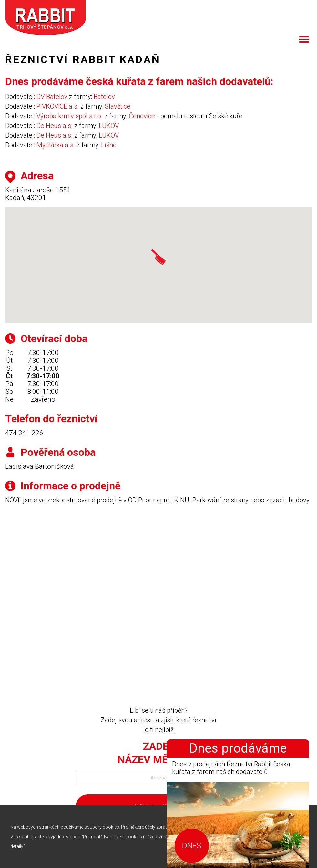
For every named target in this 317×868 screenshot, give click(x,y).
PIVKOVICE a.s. (58, 106)
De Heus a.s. (55, 126)
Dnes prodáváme (238, 748)
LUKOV (109, 126)
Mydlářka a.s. (56, 145)
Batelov (104, 97)
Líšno (109, 145)
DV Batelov (52, 97)
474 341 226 (24, 433)
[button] (158, 257)
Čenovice (142, 116)
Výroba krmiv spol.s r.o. (70, 116)
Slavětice (118, 106)
